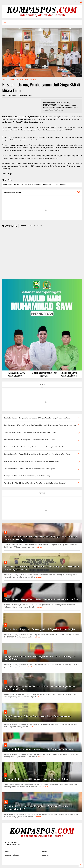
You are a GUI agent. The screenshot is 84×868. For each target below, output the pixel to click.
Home (4, 80)
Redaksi (45, 851)
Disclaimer (45, 855)
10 (6, 802)
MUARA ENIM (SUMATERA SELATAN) (23, 80)
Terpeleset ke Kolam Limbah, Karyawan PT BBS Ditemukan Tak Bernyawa (39, 749)
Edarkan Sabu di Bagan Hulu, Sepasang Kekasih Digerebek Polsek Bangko (40, 629)
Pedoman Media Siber (12, 855)
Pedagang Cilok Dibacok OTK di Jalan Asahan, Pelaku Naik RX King (36, 779)
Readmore (39, 547)
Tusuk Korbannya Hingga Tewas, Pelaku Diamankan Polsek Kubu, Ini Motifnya (41, 599)
